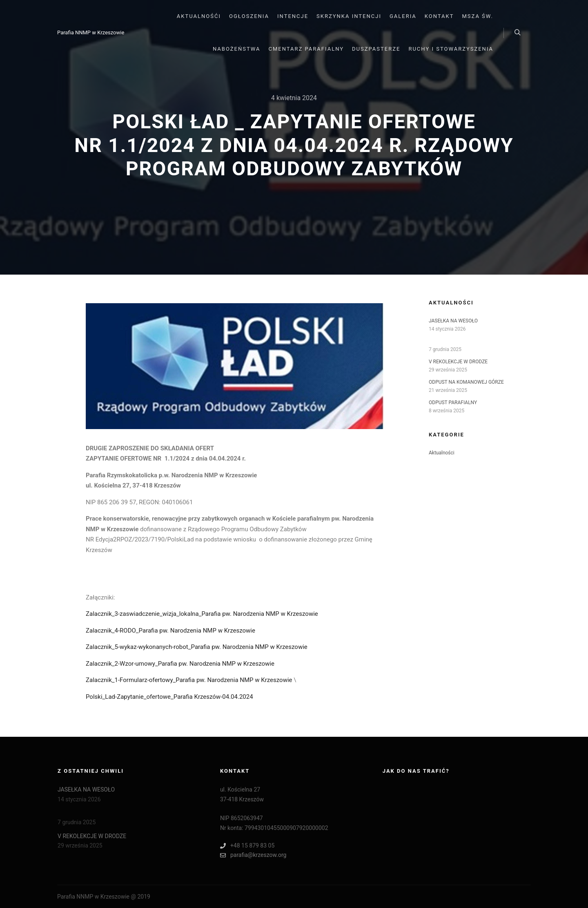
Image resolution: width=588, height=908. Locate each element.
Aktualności (442, 453)
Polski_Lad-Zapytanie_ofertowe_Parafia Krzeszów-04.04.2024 (169, 697)
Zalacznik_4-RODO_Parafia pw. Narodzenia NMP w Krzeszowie (170, 631)
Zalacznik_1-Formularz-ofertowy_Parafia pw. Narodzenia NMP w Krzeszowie (189, 680)
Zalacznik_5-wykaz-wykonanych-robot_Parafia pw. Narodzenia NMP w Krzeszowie (197, 647)
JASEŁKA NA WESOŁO (453, 321)
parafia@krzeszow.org (253, 855)
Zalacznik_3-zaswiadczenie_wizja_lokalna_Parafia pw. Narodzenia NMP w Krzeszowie (202, 614)
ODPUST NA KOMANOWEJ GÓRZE (466, 382)
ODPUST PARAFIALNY (453, 403)
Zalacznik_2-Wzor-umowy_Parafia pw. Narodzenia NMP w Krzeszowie (180, 664)
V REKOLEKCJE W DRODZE (458, 362)
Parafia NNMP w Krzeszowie (91, 32)
